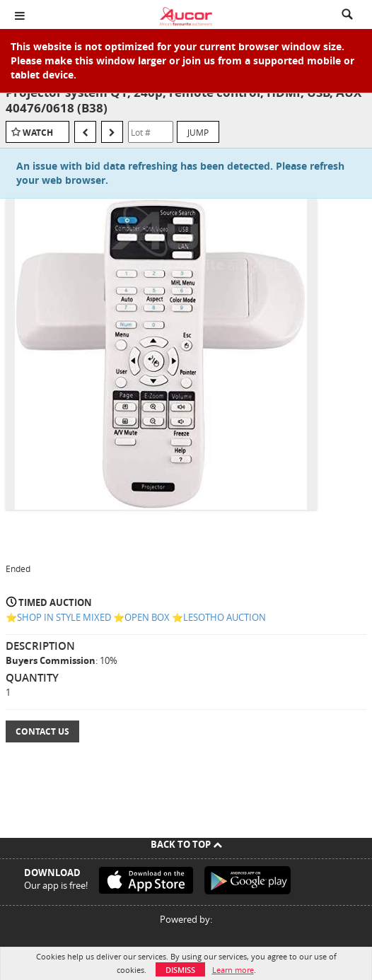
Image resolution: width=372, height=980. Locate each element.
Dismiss (180, 970)
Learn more (233, 970)
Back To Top (186, 844)
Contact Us (42, 731)
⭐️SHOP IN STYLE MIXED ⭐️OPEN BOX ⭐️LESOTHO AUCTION (136, 617)
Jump (198, 132)
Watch (38, 133)
